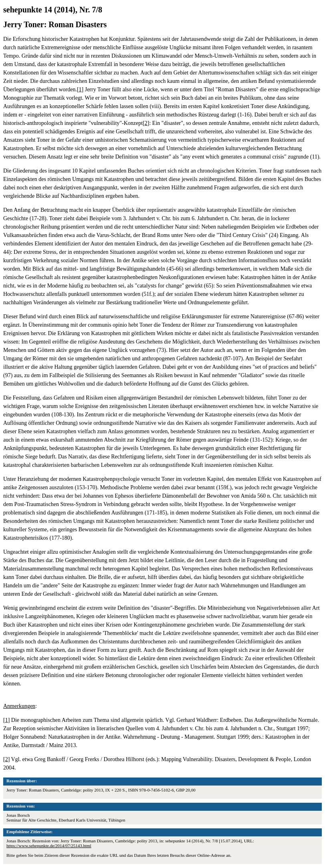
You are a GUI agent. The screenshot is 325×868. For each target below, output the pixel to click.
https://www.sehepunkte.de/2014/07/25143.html (49, 846)
